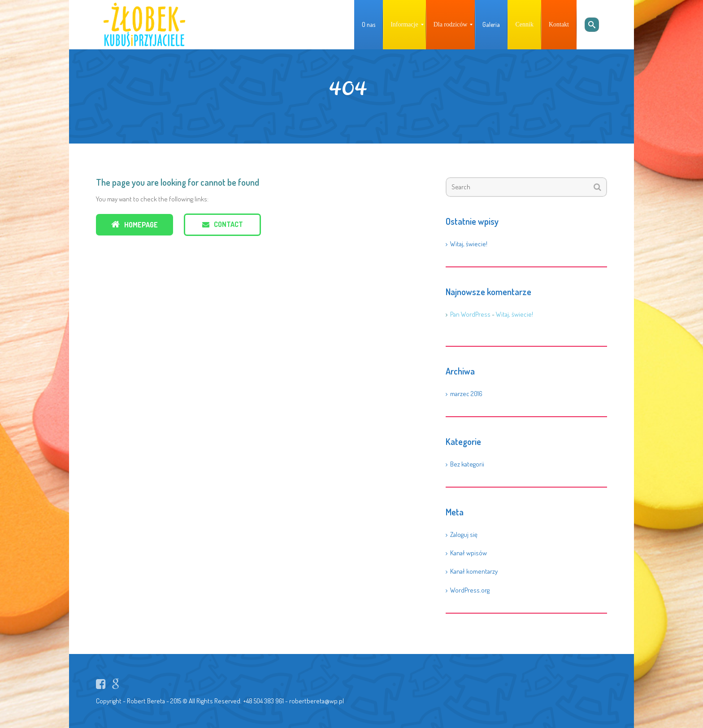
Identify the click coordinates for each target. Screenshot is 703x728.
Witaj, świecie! (469, 244)
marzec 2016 (466, 394)
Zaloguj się (464, 534)
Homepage (135, 225)
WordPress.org (470, 590)
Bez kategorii (467, 464)
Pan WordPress (470, 314)
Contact (223, 224)
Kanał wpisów (469, 553)
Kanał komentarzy (474, 571)
